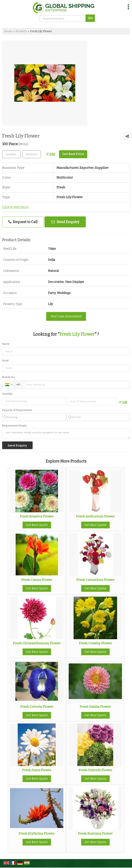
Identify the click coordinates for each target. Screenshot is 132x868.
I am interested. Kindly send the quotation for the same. (66, 434)
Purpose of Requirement (17, 410)
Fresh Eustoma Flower (95, 834)
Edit (50, 154)
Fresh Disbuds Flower (95, 770)
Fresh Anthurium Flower (95, 516)
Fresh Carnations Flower (95, 580)
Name (6, 344)
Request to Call (23, 222)
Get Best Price (73, 154)
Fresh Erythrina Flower (37, 834)
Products (21, 31)
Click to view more (15, 207)
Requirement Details (14, 426)
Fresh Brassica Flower (37, 516)
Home (8, 31)
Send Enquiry (65, 222)
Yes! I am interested (66, 316)
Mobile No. (9, 377)
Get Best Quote (37, 525)
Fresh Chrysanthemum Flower (37, 643)
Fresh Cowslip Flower (95, 643)
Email (5, 360)
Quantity (7, 394)
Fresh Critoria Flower (37, 707)
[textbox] (32, 154)
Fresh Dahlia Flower (95, 707)
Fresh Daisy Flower (37, 770)
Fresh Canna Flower (37, 580)
